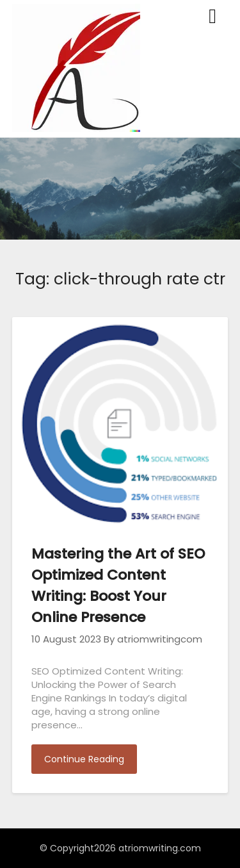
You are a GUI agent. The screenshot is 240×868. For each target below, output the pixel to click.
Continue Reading (84, 759)
